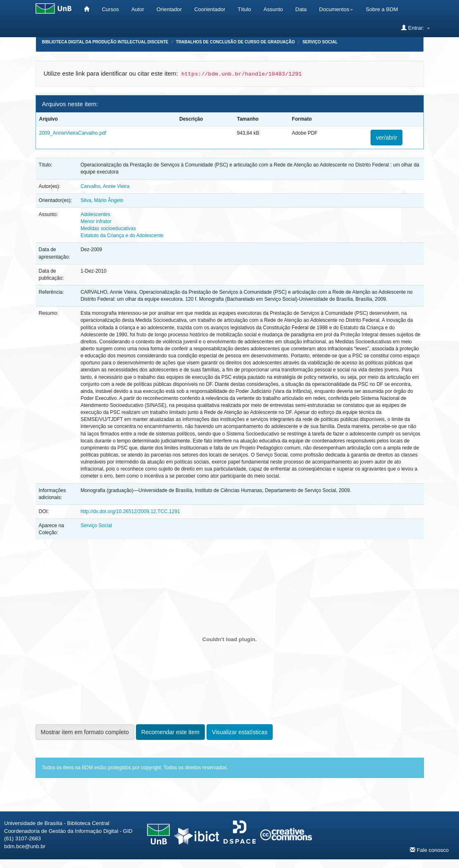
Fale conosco (429, 850)
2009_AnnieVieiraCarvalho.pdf (73, 133)
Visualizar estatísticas (240, 732)
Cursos (110, 9)
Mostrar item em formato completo (85, 732)
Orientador (169, 9)
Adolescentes (95, 214)
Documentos (336, 9)
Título (244, 9)
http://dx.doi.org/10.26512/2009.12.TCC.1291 (130, 511)
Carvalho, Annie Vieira (105, 186)
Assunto (273, 9)
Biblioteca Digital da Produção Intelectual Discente (105, 42)
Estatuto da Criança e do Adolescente (122, 235)
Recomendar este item (170, 732)
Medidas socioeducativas (108, 228)
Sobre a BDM (382, 9)
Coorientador (210, 9)
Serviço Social (320, 42)
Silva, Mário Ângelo (102, 200)
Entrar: (415, 28)
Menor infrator (96, 221)
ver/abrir (386, 138)
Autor (138, 9)
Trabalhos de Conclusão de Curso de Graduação (235, 42)
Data (301, 9)
